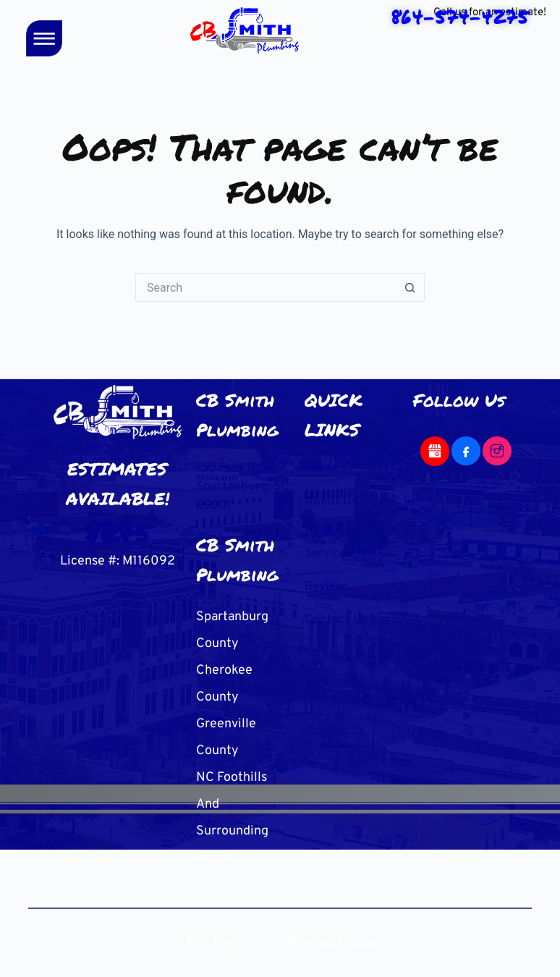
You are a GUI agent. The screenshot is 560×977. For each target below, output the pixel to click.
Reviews (329, 584)
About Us (331, 500)
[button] (44, 41)
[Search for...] (266, 287)
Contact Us (336, 616)
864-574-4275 (118, 528)
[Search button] (410, 287)
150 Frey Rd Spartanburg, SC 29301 (234, 486)
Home (322, 468)
